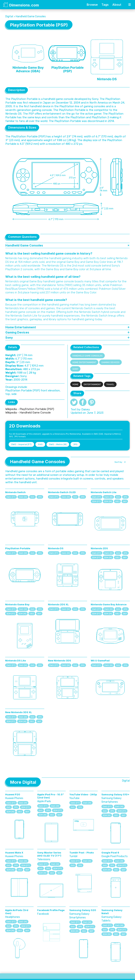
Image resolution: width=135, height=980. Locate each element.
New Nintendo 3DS (59, 661)
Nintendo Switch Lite (104, 492)
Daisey (86, 409)
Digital (9, 16)
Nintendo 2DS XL (58, 604)
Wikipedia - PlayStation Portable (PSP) (30, 409)
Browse (92, 5)
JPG (75, 444)
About (117, 5)
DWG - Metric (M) (58, 444)
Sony (75, 369)
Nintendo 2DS (99, 548)
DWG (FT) (11, 497)
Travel (110, 384)
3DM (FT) (96, 501)
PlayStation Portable (18, 548)
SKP (125, 501)
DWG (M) (23, 497)
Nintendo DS (56, 548)
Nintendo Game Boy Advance (109, 604)
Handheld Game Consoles (31, 16)
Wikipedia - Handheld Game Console (28, 413)
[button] (120, 462)
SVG (40, 444)
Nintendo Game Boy (17, 604)
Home (75, 384)
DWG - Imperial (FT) (21, 444)
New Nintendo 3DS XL (19, 712)
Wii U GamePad (100, 661)
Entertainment (92, 384)
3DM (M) (108, 501)
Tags (105, 5)
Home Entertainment (84, 362)
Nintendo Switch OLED (62, 492)
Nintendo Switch (15, 492)
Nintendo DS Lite (15, 661)
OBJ (117, 501)
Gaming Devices (110, 362)
